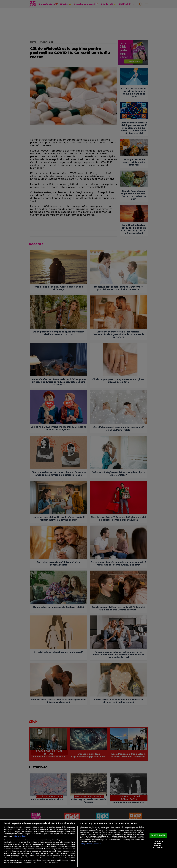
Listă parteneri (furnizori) (91, 844)
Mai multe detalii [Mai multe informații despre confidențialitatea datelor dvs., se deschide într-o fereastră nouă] (20, 836)
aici (34, 853)
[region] (88, 844)
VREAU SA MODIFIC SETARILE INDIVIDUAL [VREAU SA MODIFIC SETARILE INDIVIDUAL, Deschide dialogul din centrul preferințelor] (158, 844)
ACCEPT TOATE (158, 835)
